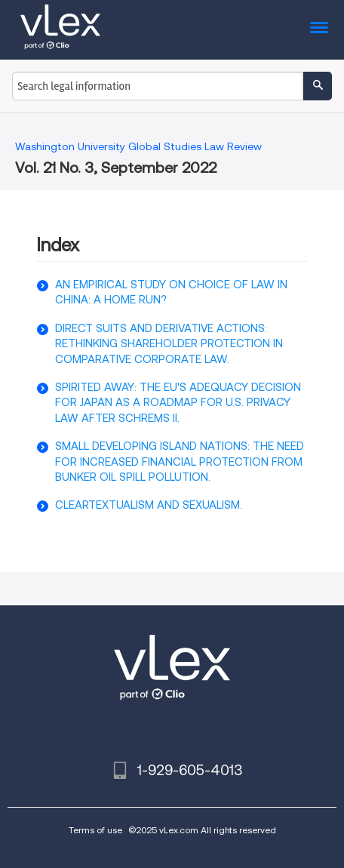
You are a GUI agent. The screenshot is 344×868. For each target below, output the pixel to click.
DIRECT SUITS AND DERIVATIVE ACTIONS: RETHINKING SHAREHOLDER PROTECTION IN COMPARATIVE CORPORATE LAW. (169, 344)
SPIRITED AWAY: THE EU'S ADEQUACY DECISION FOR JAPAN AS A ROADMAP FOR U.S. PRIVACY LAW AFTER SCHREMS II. (178, 403)
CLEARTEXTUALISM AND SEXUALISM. (149, 505)
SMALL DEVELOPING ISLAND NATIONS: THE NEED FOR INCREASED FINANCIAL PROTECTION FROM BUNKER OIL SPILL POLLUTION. (180, 462)
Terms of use (95, 830)
